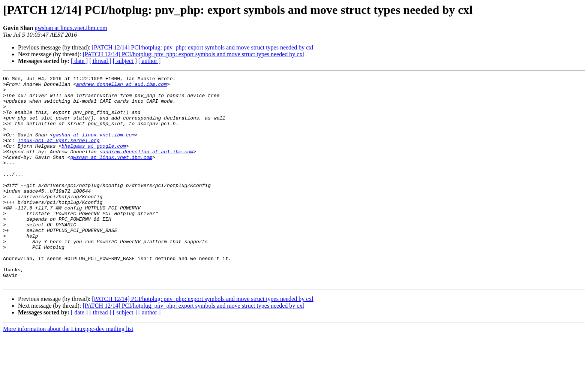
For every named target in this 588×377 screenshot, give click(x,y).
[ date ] (79, 61)
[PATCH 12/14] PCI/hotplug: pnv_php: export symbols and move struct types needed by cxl (202, 47)
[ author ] (150, 61)
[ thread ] (100, 61)
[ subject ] (125, 61)
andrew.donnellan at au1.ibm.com (121, 86)
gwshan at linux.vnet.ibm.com (71, 28)
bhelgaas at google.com (94, 160)
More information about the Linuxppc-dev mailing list (68, 370)
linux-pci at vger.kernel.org (58, 154)
